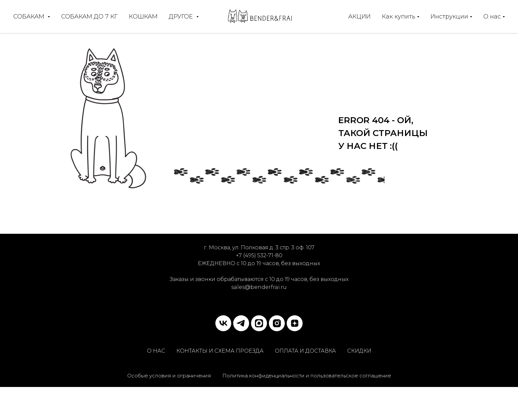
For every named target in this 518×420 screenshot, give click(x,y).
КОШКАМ (143, 17)
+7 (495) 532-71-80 (259, 255)
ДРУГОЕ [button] (182, 17)
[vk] (223, 323)
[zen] (295, 323)
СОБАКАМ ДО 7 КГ (89, 17)
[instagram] (277, 323)
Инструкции (449, 17)
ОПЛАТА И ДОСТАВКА (305, 351)
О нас (492, 17)
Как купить (399, 17)
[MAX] (259, 323)
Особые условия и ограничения (169, 376)
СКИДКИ (359, 351)
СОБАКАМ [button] (30, 17)
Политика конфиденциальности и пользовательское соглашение (307, 376)
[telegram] (241, 323)
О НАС (156, 351)
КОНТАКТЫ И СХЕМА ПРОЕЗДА (220, 351)
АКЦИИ (359, 17)
